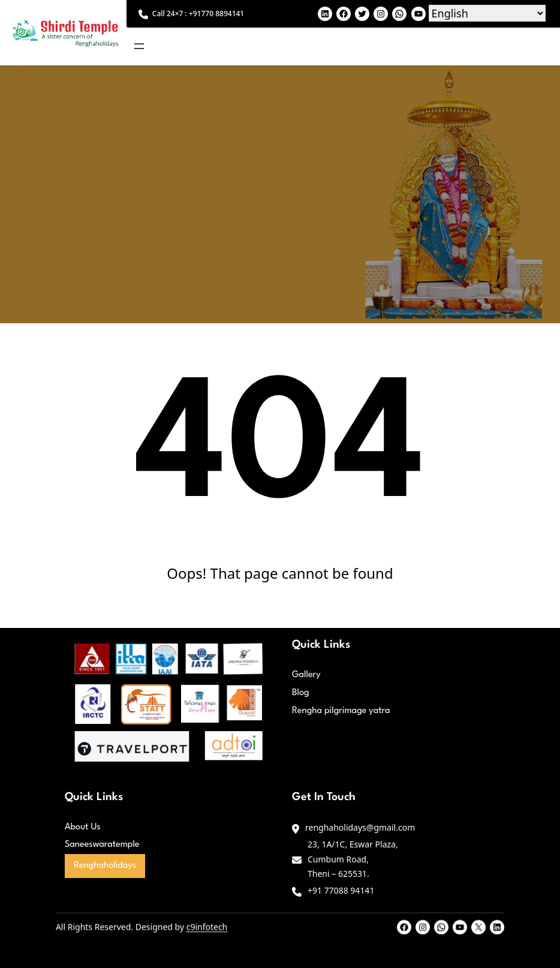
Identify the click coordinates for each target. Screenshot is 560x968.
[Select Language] (487, 13)
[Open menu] (139, 46)
